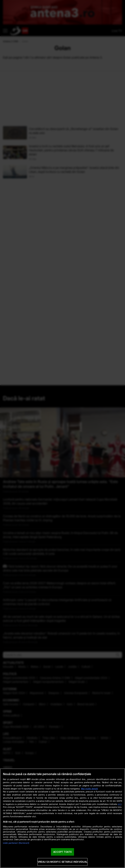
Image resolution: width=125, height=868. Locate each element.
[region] (62, 818)
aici (120, 804)
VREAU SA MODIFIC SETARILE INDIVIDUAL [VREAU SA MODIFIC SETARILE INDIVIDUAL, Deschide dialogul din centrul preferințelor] (63, 862)
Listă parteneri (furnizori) (16, 843)
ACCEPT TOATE (62, 852)
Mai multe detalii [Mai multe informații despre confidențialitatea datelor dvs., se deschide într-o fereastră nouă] (89, 789)
